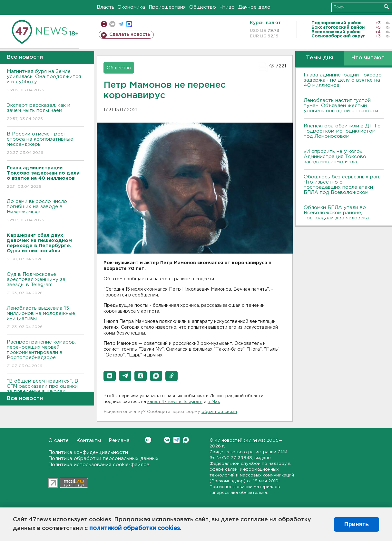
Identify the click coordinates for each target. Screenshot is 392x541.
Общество (203, 7)
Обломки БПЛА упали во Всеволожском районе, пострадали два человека (336, 213)
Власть (106, 7)
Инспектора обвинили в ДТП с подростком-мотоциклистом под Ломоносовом (342, 131)
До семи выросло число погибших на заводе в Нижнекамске (45, 211)
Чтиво (227, 7)
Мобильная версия (104, 24)
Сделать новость (130, 35)
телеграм (121, 24)
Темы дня (320, 58)
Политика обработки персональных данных (103, 459)
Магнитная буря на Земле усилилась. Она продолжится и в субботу (45, 81)
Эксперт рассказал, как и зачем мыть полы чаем (45, 112)
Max (186, 440)
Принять (357, 524)
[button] (110, 376)
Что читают (368, 58)
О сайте (59, 441)
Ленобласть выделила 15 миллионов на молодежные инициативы (45, 318)
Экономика (132, 7)
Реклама (119, 441)
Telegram (176, 440)
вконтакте (112, 24)
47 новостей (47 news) (240, 441)
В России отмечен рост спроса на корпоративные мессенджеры (45, 144)
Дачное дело (254, 7)
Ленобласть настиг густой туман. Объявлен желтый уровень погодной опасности (341, 106)
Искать (386, 7)
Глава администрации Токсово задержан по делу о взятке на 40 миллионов (343, 80)
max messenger (129, 24)
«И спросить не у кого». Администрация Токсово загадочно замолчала (335, 157)
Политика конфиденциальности (88, 452)
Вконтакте (148, 440)
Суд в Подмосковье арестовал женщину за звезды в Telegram (45, 284)
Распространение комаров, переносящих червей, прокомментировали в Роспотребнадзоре (45, 354)
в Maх (214, 402)
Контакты (89, 441)
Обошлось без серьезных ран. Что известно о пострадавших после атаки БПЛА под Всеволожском (342, 185)
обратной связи (219, 412)
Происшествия (167, 7)
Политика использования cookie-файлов (99, 465)
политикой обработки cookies (135, 528)
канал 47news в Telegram (175, 402)
